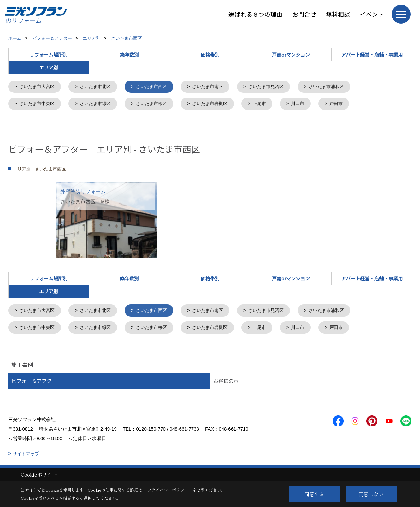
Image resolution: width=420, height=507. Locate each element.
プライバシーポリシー (168, 490)
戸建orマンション (291, 54)
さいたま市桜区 (158, 105)
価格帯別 (210, 54)
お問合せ (304, 14)
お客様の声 (226, 383)
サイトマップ (26, 456)
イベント (372, 14)
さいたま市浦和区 (341, 87)
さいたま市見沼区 (278, 87)
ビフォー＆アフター (34, 383)
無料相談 (338, 14)
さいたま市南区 (217, 87)
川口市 (311, 105)
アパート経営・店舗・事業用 (372, 54)
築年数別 (129, 54)
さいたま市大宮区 (38, 87)
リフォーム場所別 (49, 54)
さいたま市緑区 (100, 105)
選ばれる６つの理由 (255, 14)
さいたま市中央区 (38, 105)
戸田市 (350, 105)
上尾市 (271, 105)
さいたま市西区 (158, 87)
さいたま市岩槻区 (219, 105)
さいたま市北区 (100, 87)
